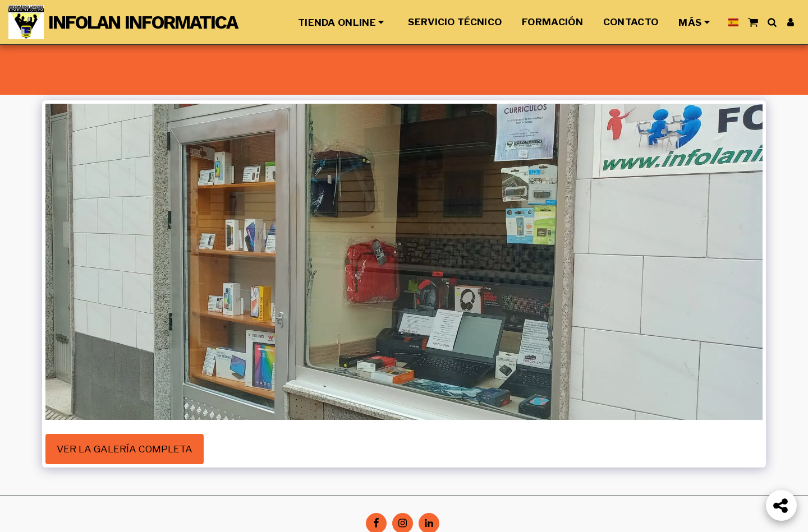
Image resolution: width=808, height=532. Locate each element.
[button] (753, 22)
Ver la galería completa (125, 449)
